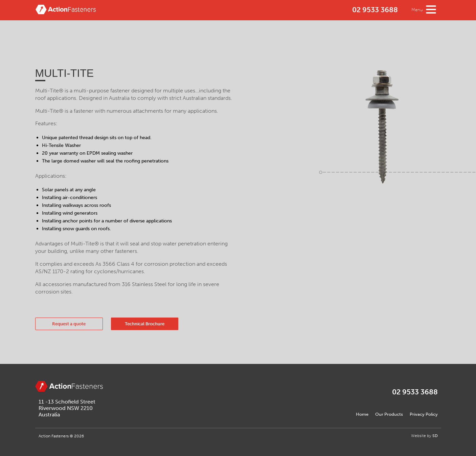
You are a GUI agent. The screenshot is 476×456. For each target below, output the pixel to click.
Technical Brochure (145, 324)
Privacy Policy (424, 414)
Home (362, 414)
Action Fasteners (66, 12)
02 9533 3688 (375, 10)
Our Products (389, 414)
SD (435, 436)
